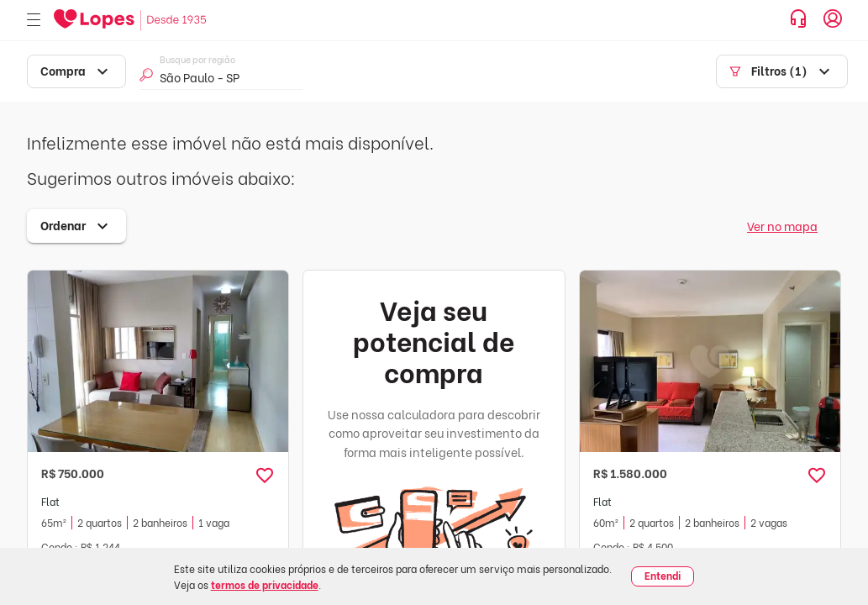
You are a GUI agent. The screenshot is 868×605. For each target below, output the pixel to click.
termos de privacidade (265, 584)
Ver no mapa (782, 226)
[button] (265, 476)
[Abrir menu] (34, 21)
